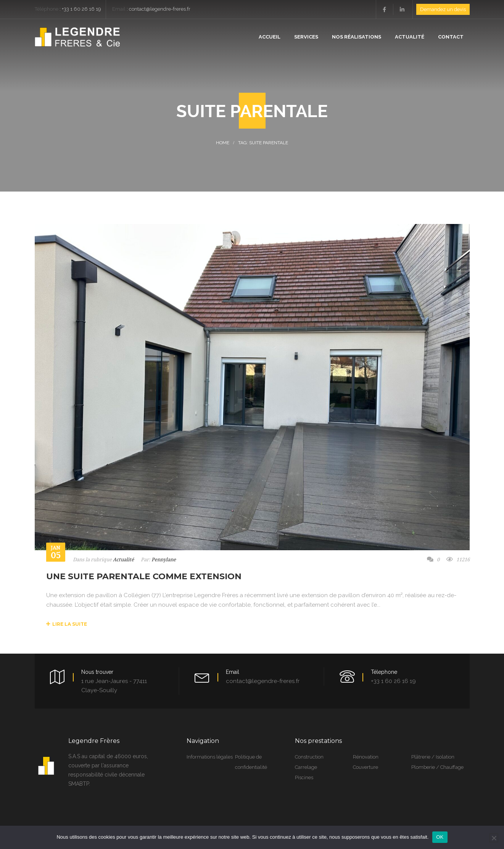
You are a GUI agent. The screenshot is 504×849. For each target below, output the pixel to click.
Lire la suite (67, 624)
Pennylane (164, 560)
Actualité (123, 560)
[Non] (494, 838)
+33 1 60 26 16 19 (81, 9)
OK (440, 837)
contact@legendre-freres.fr (160, 9)
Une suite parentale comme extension (144, 576)
